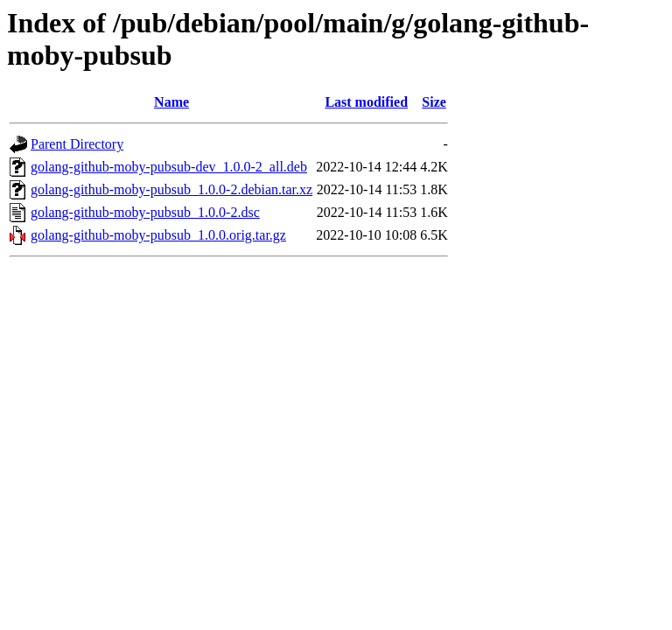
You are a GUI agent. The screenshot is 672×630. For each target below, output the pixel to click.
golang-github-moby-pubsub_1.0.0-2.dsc (145, 212)
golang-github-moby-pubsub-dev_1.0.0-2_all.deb (169, 167)
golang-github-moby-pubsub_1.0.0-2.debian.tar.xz (171, 189)
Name (171, 102)
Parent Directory (77, 144)
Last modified (366, 102)
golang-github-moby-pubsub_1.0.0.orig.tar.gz (158, 235)
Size (434, 102)
